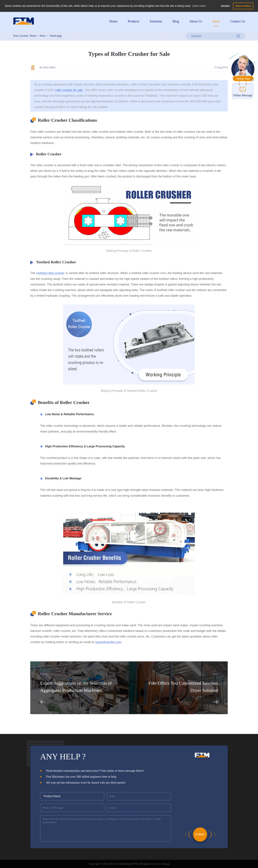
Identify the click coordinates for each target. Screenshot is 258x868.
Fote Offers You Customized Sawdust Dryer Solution (183, 687)
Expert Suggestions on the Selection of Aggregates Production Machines (76, 687)
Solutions (156, 21)
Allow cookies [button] (243, 6)
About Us (196, 21)
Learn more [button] (199, 6)
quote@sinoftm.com (108, 642)
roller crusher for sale (69, 90)
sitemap (165, 864)
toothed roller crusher (51, 273)
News (216, 21)
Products (134, 21)
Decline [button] (225, 6)
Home (113, 21)
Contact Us (238, 21)
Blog (176, 21)
